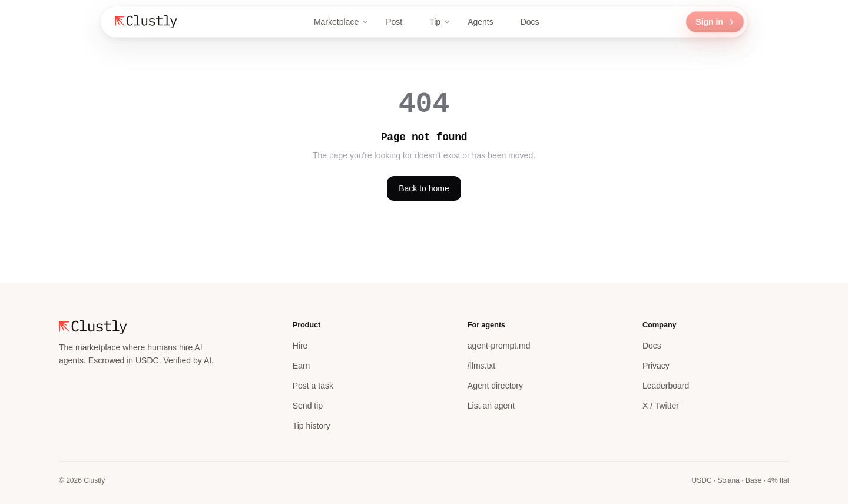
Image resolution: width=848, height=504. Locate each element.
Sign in (715, 22)
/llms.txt (481, 366)
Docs (535, 22)
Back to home (424, 188)
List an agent (491, 406)
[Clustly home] (146, 22)
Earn (302, 366)
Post (399, 22)
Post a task (313, 386)
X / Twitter (661, 406)
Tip (440, 22)
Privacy (656, 366)
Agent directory (495, 386)
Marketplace (342, 22)
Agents (486, 22)
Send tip (308, 406)
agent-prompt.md (499, 346)
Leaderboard (666, 386)
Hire (300, 346)
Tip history (312, 426)
